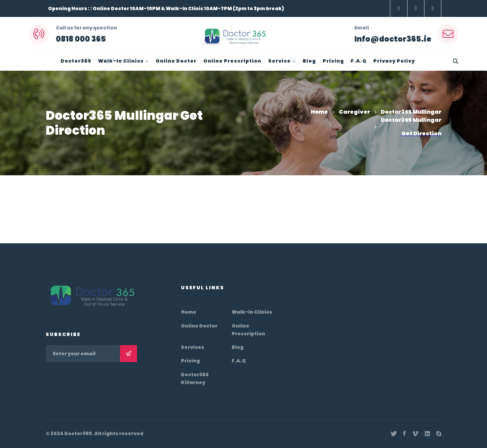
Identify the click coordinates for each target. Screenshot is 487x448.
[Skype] (439, 434)
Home (319, 112)
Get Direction (421, 133)
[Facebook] (404, 434)
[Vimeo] (415, 434)
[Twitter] (394, 434)
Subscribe (129, 354)
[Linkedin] (427, 434)
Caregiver (354, 112)
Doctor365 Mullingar (411, 112)
